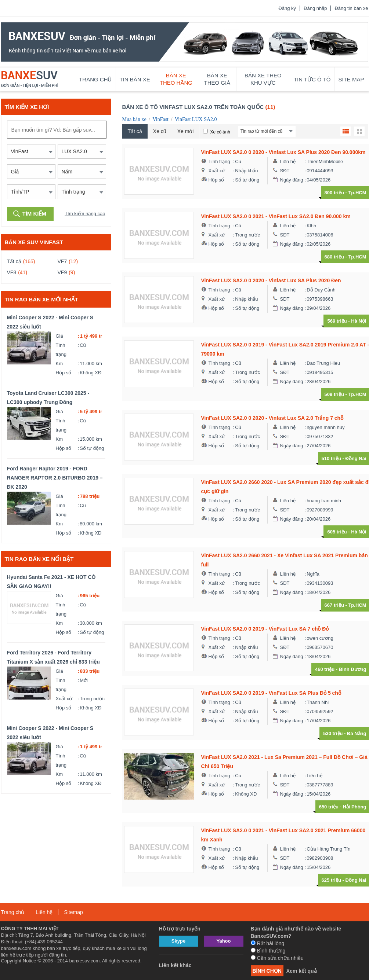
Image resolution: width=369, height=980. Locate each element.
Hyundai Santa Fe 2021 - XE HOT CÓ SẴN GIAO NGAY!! (51, 582)
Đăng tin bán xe (351, 8)
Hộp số (64, 373)
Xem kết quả (302, 971)
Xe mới (186, 131)
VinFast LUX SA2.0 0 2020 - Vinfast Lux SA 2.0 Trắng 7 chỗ (272, 418)
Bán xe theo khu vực (263, 79)
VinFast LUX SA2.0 (196, 119)
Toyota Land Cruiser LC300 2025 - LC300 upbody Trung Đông (48, 398)
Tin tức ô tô (312, 79)
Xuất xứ (64, 699)
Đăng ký (287, 8)
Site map (351, 79)
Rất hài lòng (268, 943)
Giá (59, 336)
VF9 (62, 272)
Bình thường (268, 951)
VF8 (12, 272)
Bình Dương (353, 669)
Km (59, 364)
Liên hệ (288, 162)
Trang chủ (95, 79)
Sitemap (73, 912)
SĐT (285, 171)
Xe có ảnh (220, 132)
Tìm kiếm (35, 214)
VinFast (160, 119)
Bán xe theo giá (217, 79)
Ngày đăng (292, 180)
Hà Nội (359, 321)
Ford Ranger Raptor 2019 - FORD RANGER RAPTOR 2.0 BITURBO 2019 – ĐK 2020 (55, 478)
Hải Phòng (354, 807)
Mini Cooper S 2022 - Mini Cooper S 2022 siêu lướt (50, 322)
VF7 (62, 261)
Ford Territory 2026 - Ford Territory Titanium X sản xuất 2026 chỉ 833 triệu (53, 657)
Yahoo (223, 941)
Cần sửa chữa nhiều (277, 958)
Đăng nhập (315, 8)
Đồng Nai (356, 458)
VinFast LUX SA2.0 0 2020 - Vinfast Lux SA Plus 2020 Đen (271, 280)
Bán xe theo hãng (176, 79)
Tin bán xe (135, 79)
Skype (178, 941)
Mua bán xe (134, 119)
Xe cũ (160, 131)
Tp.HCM (357, 193)
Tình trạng (61, 350)
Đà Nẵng (357, 733)
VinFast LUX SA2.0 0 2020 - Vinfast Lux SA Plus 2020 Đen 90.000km (283, 152)
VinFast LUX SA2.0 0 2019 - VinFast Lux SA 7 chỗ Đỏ (265, 629)
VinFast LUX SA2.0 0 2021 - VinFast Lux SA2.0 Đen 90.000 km (276, 216)
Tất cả (14, 261)
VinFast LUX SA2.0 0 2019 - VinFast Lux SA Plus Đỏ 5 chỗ (271, 693)
